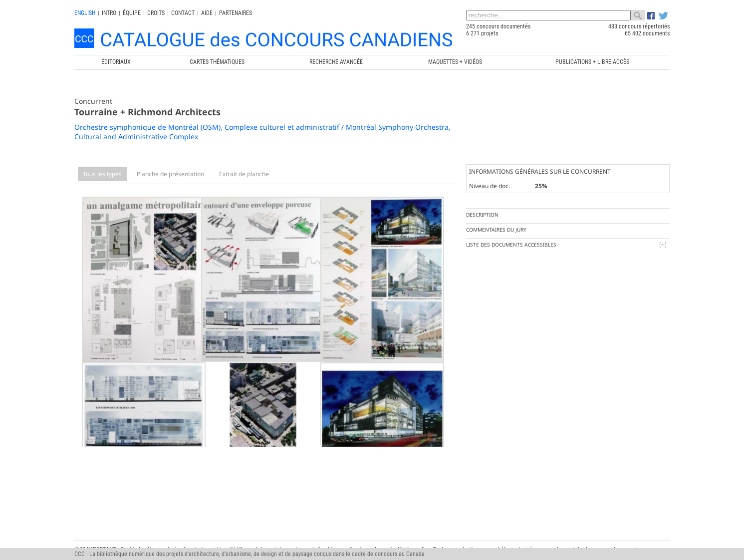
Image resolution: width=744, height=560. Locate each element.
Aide (207, 13)
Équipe (132, 13)
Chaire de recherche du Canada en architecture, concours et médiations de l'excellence (413, 536)
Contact (183, 13)
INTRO (109, 13)
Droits (156, 13)
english (85, 13)
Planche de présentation (170, 174)
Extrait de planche (244, 174)
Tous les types (102, 174)
